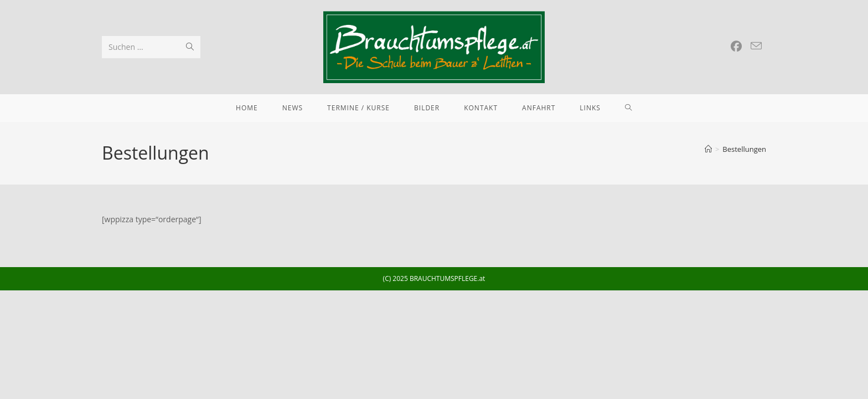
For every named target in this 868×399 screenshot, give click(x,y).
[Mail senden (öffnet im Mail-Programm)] (756, 46)
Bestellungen (744, 149)
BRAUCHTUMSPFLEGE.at (447, 278)
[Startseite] (708, 149)
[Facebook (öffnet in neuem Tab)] (736, 47)
